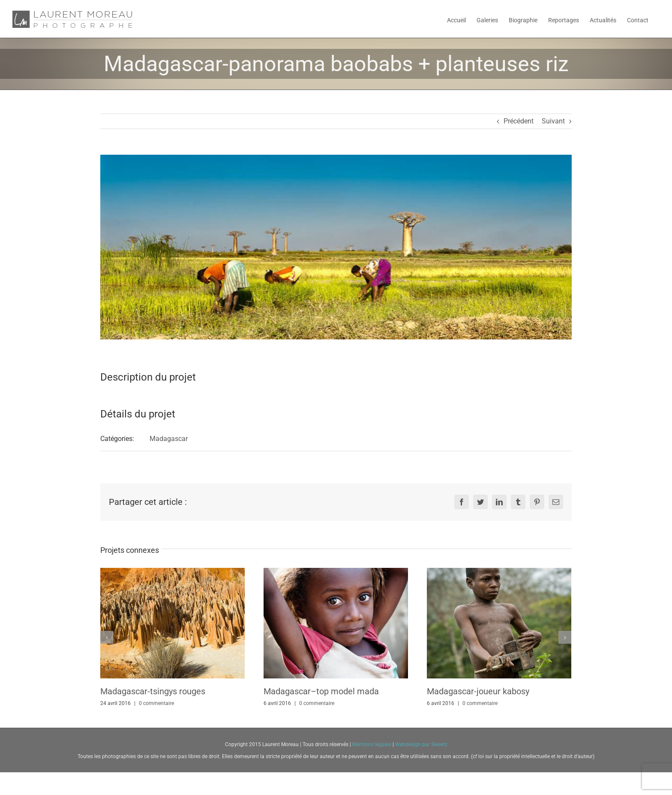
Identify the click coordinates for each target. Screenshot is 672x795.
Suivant (553, 121)
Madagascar (169, 439)
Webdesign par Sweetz (421, 744)
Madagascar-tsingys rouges (153, 691)
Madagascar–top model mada (321, 691)
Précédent (519, 121)
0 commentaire (156, 703)
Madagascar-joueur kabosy (478, 691)
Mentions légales (372, 744)
